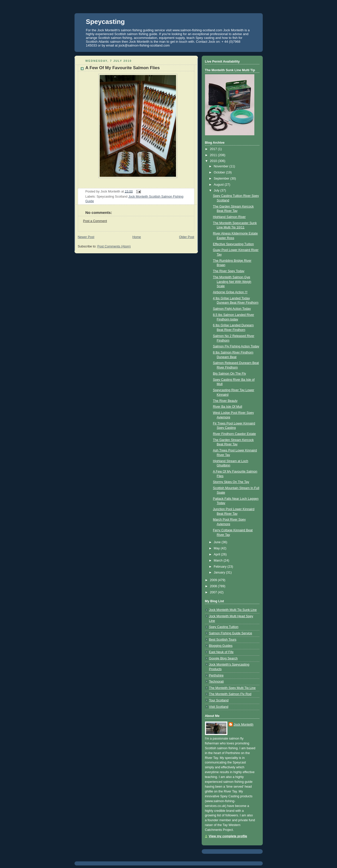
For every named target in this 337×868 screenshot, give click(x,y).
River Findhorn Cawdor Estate (234, 434)
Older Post (187, 237)
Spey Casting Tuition (224, 627)
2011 (214, 155)
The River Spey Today (229, 271)
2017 (214, 149)
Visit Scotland (219, 707)
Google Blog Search (223, 658)
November (222, 166)
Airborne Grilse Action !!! (230, 292)
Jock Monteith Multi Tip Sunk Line (233, 610)
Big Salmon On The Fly (229, 374)
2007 (214, 592)
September (222, 179)
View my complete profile (228, 836)
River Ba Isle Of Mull (228, 407)
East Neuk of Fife (221, 652)
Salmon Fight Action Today (232, 309)
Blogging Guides (221, 646)
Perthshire (216, 675)
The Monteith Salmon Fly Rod (230, 694)
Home (137, 237)
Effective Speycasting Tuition (233, 244)
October (220, 172)
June (218, 542)
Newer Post (86, 237)
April (217, 554)
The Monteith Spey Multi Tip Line (232, 688)
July (217, 190)
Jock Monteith (244, 725)
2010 (214, 161)
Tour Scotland (219, 700)
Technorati (216, 682)
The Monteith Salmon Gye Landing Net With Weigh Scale (232, 282)
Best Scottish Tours (223, 640)
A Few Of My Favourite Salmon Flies (123, 68)
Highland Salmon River (229, 217)
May (217, 548)
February (221, 567)
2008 (214, 586)
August (219, 185)
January (220, 572)
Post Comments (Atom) (114, 246)
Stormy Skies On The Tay (231, 482)
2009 (214, 580)
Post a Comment (95, 221)
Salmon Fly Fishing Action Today (236, 346)
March (219, 561)
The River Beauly (225, 401)
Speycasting (105, 22)
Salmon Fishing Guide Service (231, 633)
